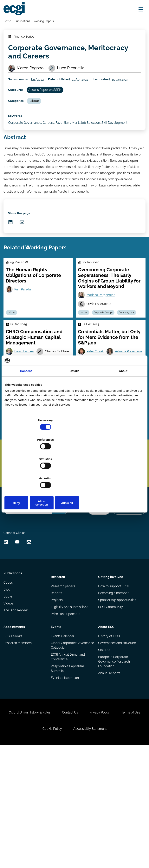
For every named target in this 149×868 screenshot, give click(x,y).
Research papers (63, 689)
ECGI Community (110, 712)
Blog (8, 696)
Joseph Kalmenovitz (103, 486)
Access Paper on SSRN (49, 105)
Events (56, 730)
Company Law (89, 363)
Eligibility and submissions (70, 712)
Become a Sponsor (128, 599)
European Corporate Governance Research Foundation (114, 768)
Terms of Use (33, 848)
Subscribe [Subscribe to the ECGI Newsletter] (95, 539)
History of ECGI (109, 740)
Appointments (15, 730)
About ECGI (106, 730)
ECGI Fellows (14, 740)
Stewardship (17, 500)
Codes (9, 689)
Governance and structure (117, 748)
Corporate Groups (106, 354)
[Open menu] (139, 10)
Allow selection (74, 474)
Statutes (104, 756)
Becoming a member (113, 696)
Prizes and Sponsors (66, 719)
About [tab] (123, 402)
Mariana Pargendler (102, 335)
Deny (27, 474)
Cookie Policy (68, 848)
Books (9, 704)
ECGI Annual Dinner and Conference (68, 763)
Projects (57, 704)
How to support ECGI (113, 689)
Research (58, 678)
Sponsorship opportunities (117, 704)
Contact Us (85, 828)
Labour (38, 118)
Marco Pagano (33, 75)
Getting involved (110, 678)
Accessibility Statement (109, 848)
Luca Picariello (68, 78)
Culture (29, 492)
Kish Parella (25, 329)
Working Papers (45, 22)
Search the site (15, 589)
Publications (24, 22)
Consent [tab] (26, 402)
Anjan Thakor (26, 482)
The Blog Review (16, 719)
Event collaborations (66, 785)
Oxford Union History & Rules (42, 828)
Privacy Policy (118, 828)
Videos (9, 712)
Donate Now (95, 599)
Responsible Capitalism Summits (68, 775)
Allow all (122, 474)
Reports (57, 696)
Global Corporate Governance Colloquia (67, 750)
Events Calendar (63, 740)
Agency (45, 492)
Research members (19, 748)
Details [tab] (74, 402)
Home (8, 22)
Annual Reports (109, 780)
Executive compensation (110, 500)
